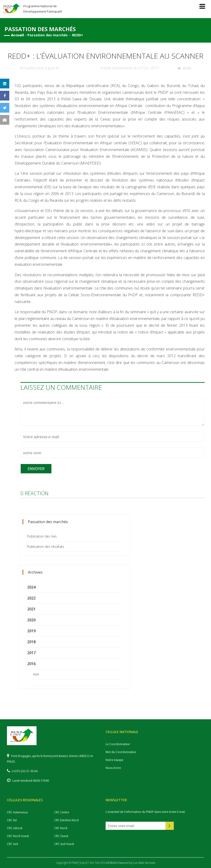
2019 (31, 631)
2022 (31, 598)
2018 (31, 642)
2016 (31, 664)
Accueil (17, 35)
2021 (31, 609)
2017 (31, 653)
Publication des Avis (42, 536)
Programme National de (43, 9)
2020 (31, 620)
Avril (36, 674)
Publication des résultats (46, 547)
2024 (31, 587)
